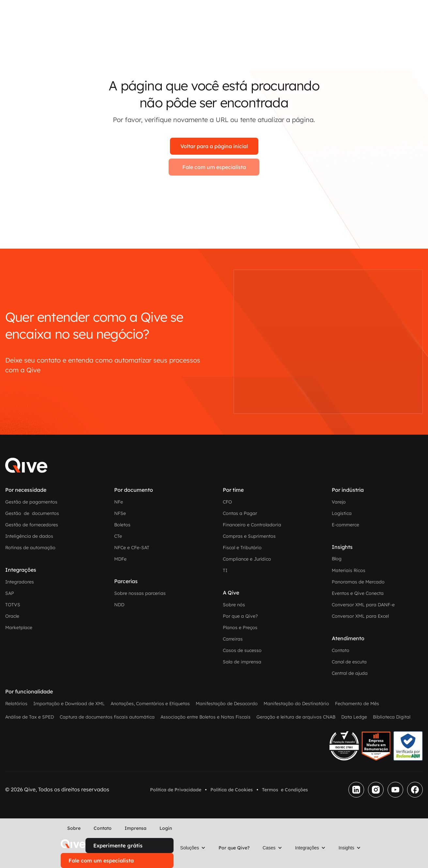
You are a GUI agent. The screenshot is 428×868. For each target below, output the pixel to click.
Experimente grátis (118, 845)
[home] (73, 844)
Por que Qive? (234, 848)
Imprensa (136, 828)
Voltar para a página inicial (214, 146)
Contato (103, 828)
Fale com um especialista (214, 167)
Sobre (74, 828)
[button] (193, 848)
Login (166, 828)
